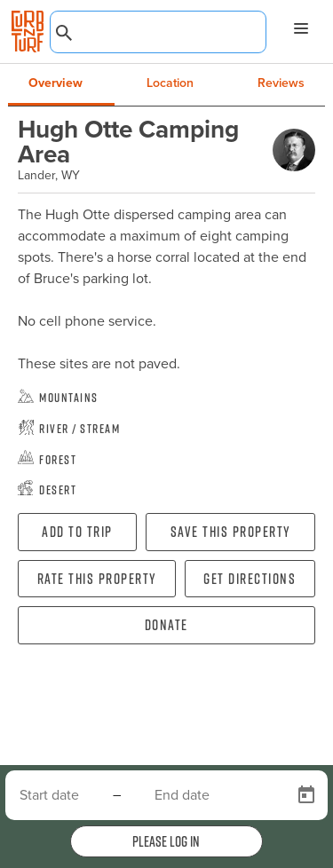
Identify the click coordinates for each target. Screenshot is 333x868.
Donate (166, 625)
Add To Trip (77, 532)
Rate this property (97, 579)
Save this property (231, 532)
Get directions (250, 579)
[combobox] (158, 32)
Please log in (166, 841)
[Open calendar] (306, 795)
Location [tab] (170, 83)
